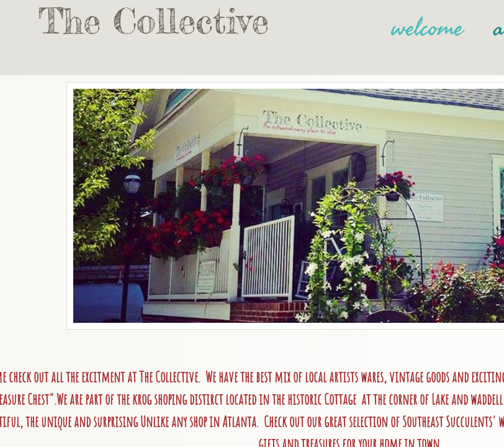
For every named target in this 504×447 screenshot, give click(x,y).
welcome (427, 28)
